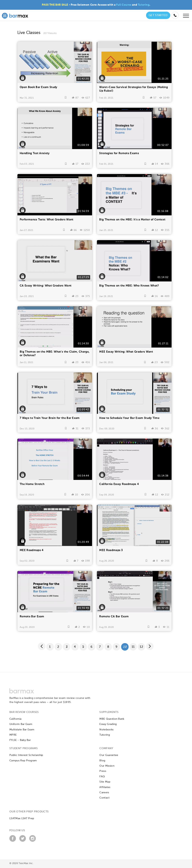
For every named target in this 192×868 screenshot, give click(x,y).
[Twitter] (23, 841)
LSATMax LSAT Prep (22, 818)
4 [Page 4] (75, 647)
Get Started (158, 15)
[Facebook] (13, 841)
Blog (102, 761)
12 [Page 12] (141, 647)
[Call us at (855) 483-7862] (175, 15)
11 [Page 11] (133, 647)
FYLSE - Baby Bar (20, 740)
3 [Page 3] (67, 647)
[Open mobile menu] (186, 17)
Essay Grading (108, 724)
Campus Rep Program (23, 761)
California (15, 719)
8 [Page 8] (108, 647)
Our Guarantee (109, 755)
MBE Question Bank (112, 719)
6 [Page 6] (91, 647)
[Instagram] (33, 841)
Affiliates (105, 787)
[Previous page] (42, 646)
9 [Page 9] (116, 647)
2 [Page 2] (58, 647)
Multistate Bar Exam (22, 730)
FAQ (102, 777)
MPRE (13, 735)
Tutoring (144, 5)
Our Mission (107, 766)
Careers (104, 793)
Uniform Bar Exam (21, 724)
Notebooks (106, 730)
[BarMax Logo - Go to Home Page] (15, 15)
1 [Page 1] (50, 647)
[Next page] (150, 646)
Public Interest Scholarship (26, 755)
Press (103, 771)
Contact (104, 798)
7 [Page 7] (100, 647)
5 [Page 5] (83, 647)
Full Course (124, 5)
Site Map (105, 782)
